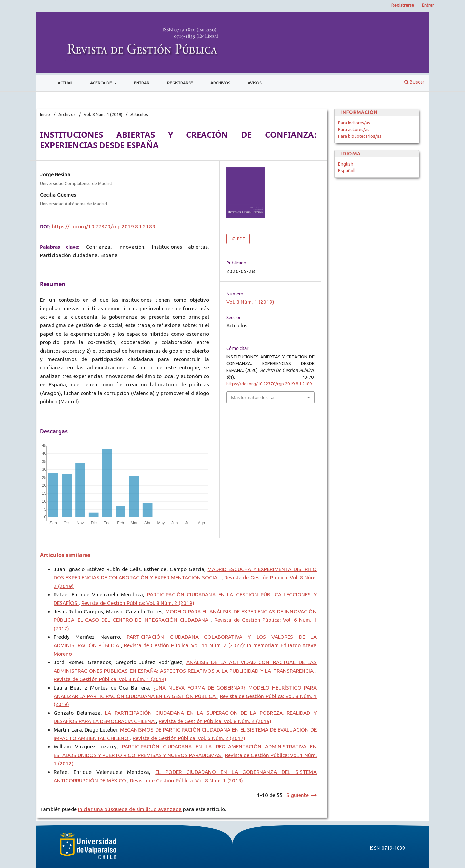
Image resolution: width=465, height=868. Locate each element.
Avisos (255, 83)
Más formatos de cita (252, 397)
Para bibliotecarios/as (360, 136)
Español (346, 171)
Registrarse (180, 83)
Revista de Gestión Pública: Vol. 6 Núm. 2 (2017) (189, 738)
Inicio (45, 114)
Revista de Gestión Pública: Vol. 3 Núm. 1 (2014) (110, 679)
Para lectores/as (354, 123)
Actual (65, 83)
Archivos (220, 83)
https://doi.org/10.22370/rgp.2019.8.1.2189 (104, 226)
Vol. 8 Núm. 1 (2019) (103, 114)
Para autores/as (354, 129)
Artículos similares (65, 555)
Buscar (414, 82)
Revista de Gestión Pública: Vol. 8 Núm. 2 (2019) (138, 603)
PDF (240, 239)
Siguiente (298, 795)
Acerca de (102, 83)
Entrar (142, 83)
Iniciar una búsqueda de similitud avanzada (130, 809)
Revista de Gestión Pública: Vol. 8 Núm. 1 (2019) (187, 780)
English (346, 164)
